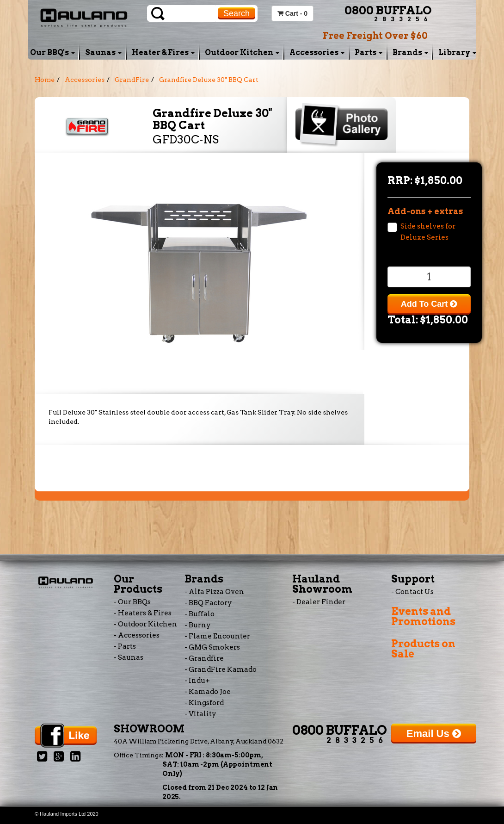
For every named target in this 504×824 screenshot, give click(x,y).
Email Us (434, 734)
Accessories (317, 53)
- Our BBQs (132, 602)
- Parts (125, 646)
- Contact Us (412, 592)
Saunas (103, 53)
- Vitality (200, 714)
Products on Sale (423, 649)
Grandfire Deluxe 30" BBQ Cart (209, 80)
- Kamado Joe (208, 692)
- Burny (198, 625)
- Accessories (137, 635)
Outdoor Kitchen (242, 53)
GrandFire (132, 80)
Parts (369, 53)
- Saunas (129, 657)
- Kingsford (204, 703)
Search (237, 13)
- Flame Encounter (217, 636)
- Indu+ (197, 681)
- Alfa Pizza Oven (214, 592)
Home (45, 80)
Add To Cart (429, 304)
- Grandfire (204, 658)
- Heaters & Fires (143, 613)
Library (457, 53)
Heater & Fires (163, 53)
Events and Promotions (423, 616)
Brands (410, 53)
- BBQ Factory (208, 603)
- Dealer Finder (319, 602)
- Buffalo (200, 614)
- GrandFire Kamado (221, 669)
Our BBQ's (52, 53)
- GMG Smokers (212, 647)
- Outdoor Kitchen (145, 624)
